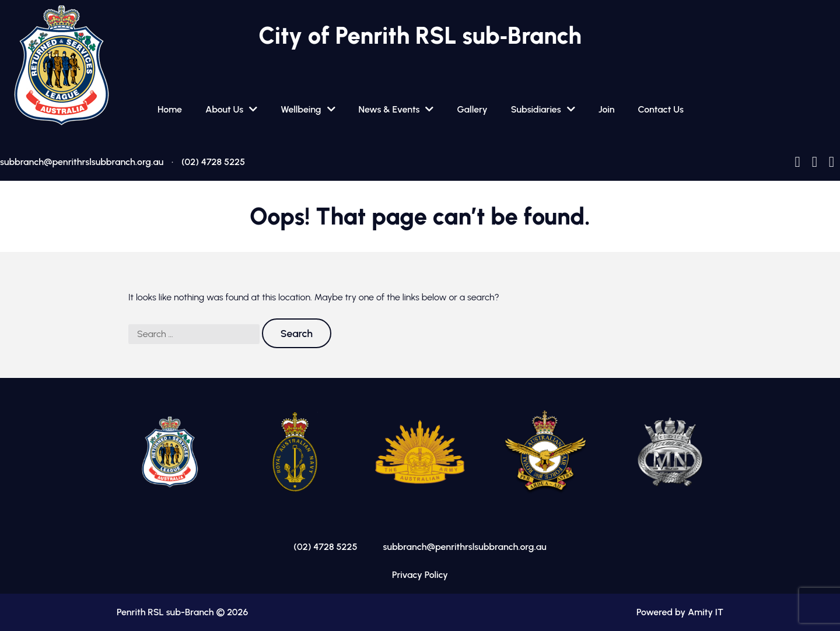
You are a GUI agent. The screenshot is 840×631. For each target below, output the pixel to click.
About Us (224, 109)
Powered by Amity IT (680, 612)
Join (607, 109)
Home (170, 109)
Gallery (472, 109)
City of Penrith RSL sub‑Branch (420, 36)
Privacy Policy (420, 575)
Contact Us (661, 109)
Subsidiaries (536, 109)
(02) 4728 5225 (213, 162)
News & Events (389, 109)
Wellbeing (301, 109)
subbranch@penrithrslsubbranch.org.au (82, 162)
